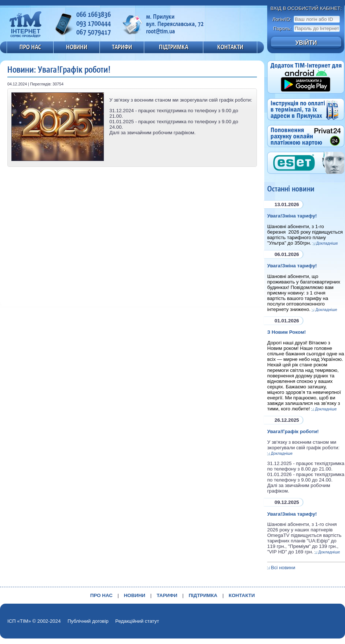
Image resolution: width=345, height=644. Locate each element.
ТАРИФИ (122, 47)
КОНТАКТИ (230, 47)
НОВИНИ (77, 47)
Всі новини (283, 568)
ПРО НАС (30, 47)
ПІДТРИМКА (174, 47)
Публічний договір (88, 621)
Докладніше (327, 243)
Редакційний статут (137, 621)
